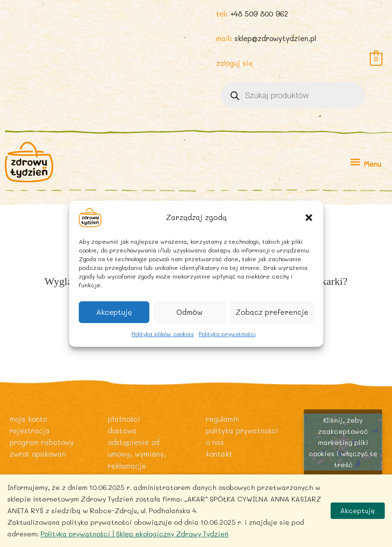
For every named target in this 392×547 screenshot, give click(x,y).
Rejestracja (30, 431)
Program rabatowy (42, 442)
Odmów (189, 312)
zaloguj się (234, 63)
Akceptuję (114, 312)
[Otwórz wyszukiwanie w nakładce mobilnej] (293, 95)
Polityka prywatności (227, 333)
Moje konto (28, 419)
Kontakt (219, 454)
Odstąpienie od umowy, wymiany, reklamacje (137, 454)
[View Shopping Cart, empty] (376, 58)
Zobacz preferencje (272, 312)
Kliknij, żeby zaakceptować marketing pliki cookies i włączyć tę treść (343, 442)
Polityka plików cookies (163, 333)
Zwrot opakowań (38, 454)
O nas (215, 442)
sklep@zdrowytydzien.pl (275, 38)
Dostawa (122, 431)
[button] (309, 217)
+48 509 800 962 (259, 14)
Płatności (124, 419)
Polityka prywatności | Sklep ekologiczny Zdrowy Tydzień (135, 534)
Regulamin (223, 419)
